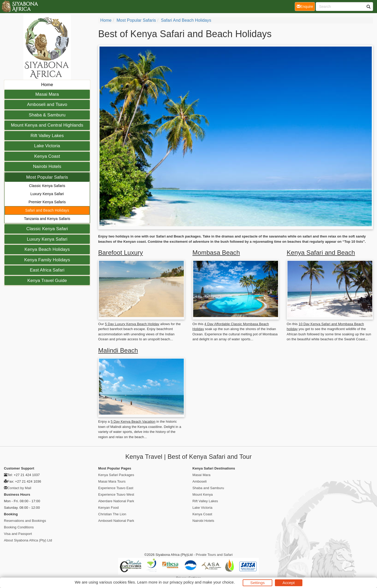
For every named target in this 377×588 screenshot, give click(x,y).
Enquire (306, 6)
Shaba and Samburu (208, 488)
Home (47, 85)
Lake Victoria (47, 146)
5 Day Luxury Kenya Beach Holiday (132, 324)
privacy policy (182, 582)
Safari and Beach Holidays (47, 210)
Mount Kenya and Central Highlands (47, 125)
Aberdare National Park (116, 501)
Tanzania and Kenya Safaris (47, 219)
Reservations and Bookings (25, 521)
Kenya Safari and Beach (321, 253)
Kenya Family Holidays (47, 260)
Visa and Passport (18, 534)
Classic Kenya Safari (47, 229)
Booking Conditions (19, 527)
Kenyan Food (108, 508)
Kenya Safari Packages (116, 475)
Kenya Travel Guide (47, 281)
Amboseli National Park (116, 521)
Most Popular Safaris (47, 177)
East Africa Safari (47, 270)
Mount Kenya (203, 494)
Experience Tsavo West (116, 494)
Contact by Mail (19, 488)
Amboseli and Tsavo (47, 104)
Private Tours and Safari (214, 555)
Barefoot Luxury (121, 253)
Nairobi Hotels (47, 166)
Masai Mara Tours (112, 481)
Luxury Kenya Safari (47, 194)
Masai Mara (47, 94)
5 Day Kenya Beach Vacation (133, 422)
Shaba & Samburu (47, 115)
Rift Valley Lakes (47, 136)
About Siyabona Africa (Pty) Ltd (28, 540)
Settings (257, 583)
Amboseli (199, 481)
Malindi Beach (118, 350)
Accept (289, 583)
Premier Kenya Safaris (47, 202)
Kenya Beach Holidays (47, 249)
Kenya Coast (47, 156)
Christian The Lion (112, 514)
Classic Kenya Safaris (47, 186)
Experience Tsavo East (116, 488)
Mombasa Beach (216, 253)
